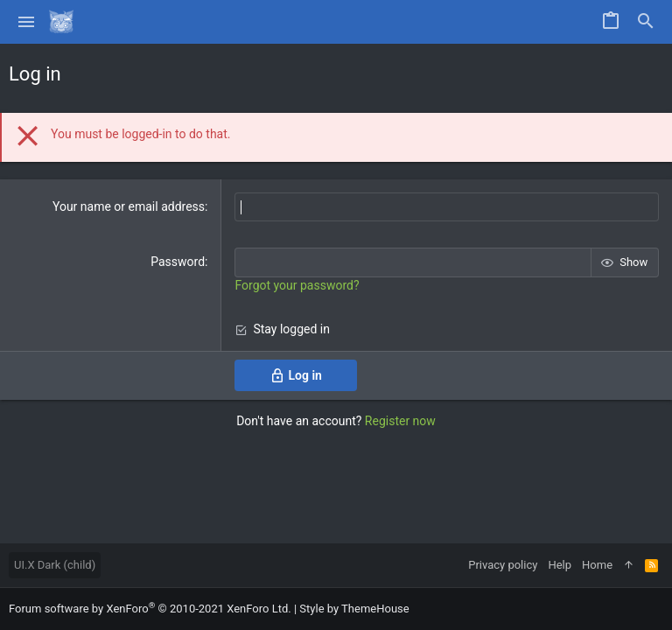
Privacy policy (503, 565)
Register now (400, 421)
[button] (27, 22)
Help (560, 565)
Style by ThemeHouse (354, 609)
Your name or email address (129, 206)
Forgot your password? (297, 285)
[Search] (646, 22)
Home (597, 565)
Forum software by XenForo (150, 609)
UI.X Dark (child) (55, 565)
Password (178, 262)
